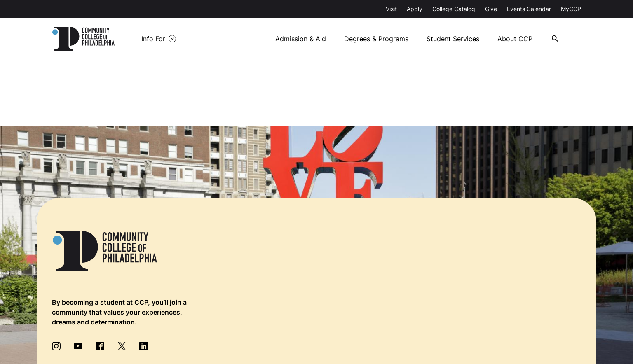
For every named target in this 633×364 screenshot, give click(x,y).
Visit (391, 9)
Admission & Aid (301, 39)
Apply (415, 9)
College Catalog (454, 9)
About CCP (515, 39)
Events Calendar (529, 9)
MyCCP (571, 9)
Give (491, 9)
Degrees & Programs (376, 39)
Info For (153, 39)
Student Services (453, 39)
